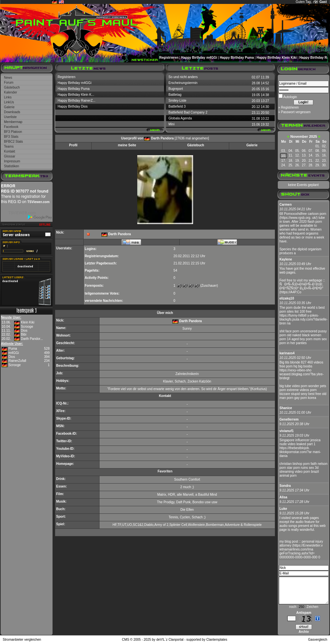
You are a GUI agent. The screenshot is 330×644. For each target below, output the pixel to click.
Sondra (285, 486)
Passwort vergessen (296, 112)
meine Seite (127, 145)
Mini (171, 124)
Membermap (13, 122)
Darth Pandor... (32, 339)
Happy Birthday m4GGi (199, 58)
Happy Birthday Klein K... (76, 95)
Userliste (10, 117)
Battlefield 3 (177, 106)
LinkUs (9, 102)
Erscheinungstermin (183, 83)
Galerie (9, 107)
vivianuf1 (286, 431)
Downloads (12, 112)
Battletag (175, 95)
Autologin (290, 97)
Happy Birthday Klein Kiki (276, 58)
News (8, 78)
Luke (283, 509)
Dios (24, 331)
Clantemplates (217, 640)
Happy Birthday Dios (73, 106)
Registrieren (169, 58)
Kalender (11, 92)
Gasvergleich (318, 640)
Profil (73, 145)
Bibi (23, 334)
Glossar (10, 156)
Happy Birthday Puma (237, 58)
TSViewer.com (38, 202)
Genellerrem (289, 419)
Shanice (286, 408)
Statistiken (11, 166)
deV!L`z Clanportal (170, 640)
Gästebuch (12, 87)
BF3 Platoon (13, 132)
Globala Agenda (180, 118)
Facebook (11, 127)
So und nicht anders (183, 77)
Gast (323, 2)
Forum (9, 83)
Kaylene (286, 259)
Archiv (304, 632)
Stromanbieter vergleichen (22, 640)
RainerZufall (17, 361)
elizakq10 (287, 298)
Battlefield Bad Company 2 (188, 112)
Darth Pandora (162, 138)
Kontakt (10, 151)
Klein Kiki (27, 322)
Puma (13, 349)
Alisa (283, 497)
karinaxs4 (287, 353)
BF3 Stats (11, 137)
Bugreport (176, 89)
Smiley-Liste (177, 101)
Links (8, 97)
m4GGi (14, 353)
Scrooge (27, 327)
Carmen (286, 205)
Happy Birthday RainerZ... (77, 101)
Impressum (12, 161)
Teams (9, 146)
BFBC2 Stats (13, 142)
